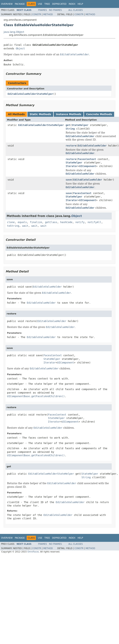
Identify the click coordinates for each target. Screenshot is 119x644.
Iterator (72, 166)
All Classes (76, 10)
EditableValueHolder (92, 146)
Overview (7, 4)
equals (22, 222)
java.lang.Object (14, 32)
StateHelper (80, 125)
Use (40, 4)
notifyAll (94, 222)
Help (80, 4)
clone (11, 222)
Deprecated (59, 4)
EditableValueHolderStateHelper (30, 94)
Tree (47, 4)
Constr (37, 14)
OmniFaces (33, 552)
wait (25, 226)
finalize (36, 222)
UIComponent (88, 166)
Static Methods (40, 114)
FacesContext (87, 159)
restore (71, 146)
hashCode (66, 222)
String (70, 129)
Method (48, 14)
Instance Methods (69, 114)
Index (72, 4)
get (68, 125)
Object (20, 48)
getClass (51, 222)
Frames (42, 10)
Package (20, 4)
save (69, 180)
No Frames (55, 10)
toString (13, 226)
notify (80, 222)
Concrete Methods (99, 114)
